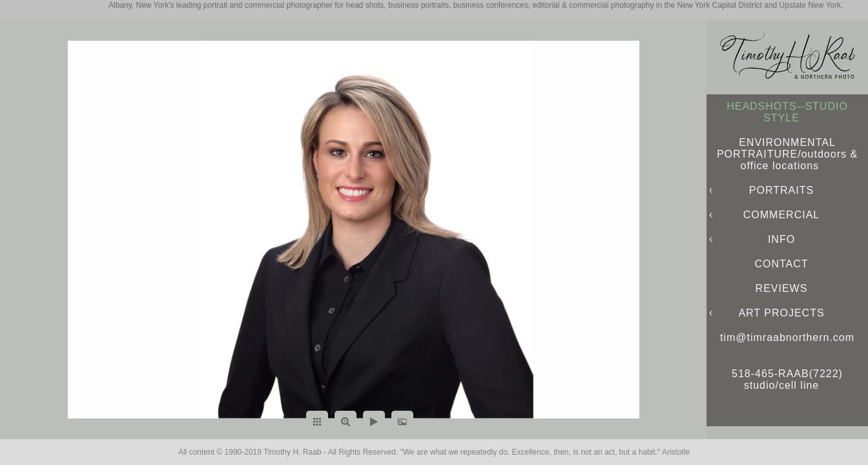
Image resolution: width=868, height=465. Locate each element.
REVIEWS (782, 288)
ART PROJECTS (781, 313)
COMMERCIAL (781, 215)
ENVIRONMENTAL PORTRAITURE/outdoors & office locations (787, 154)
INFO (781, 239)
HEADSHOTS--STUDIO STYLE (787, 112)
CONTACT (781, 264)
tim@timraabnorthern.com (787, 337)
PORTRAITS (781, 190)
